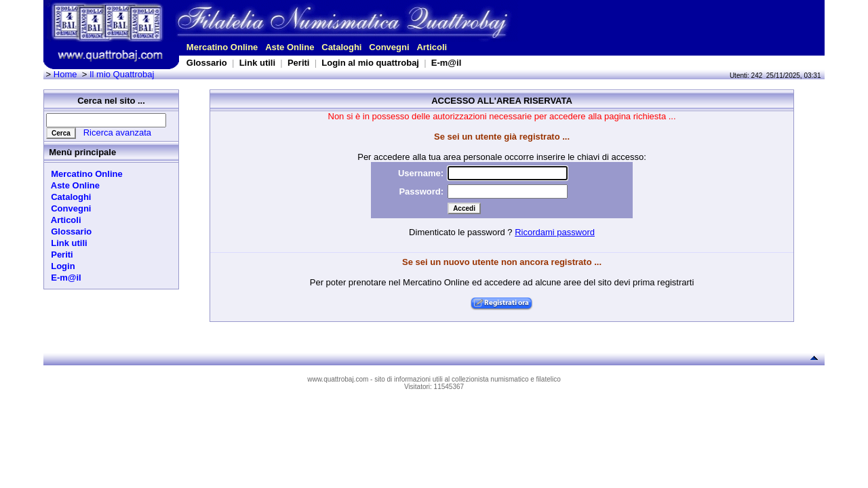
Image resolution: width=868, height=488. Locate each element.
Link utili (257, 63)
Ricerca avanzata (117, 133)
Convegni (389, 47)
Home (65, 74)
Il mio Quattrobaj (122, 74)
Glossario (207, 63)
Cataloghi (341, 47)
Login (61, 266)
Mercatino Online (222, 47)
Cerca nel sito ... (111, 101)
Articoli (432, 47)
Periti (299, 63)
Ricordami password (555, 232)
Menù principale (82, 152)
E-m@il (446, 63)
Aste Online (290, 47)
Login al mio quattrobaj (370, 63)
